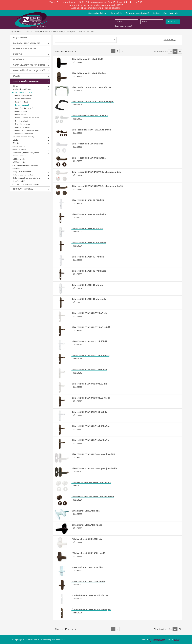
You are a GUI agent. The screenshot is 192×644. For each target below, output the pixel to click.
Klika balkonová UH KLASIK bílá (87, 59)
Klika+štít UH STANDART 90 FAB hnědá (91, 398)
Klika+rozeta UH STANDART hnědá (89, 158)
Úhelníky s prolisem (23, 124)
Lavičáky (16, 168)
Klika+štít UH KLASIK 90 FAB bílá (88, 257)
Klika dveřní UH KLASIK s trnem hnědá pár (93, 101)
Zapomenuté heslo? (124, 26)
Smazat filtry (169, 39)
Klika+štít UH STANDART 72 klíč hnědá (90, 355)
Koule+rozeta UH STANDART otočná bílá (91, 482)
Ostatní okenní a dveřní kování (27, 118)
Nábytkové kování (22, 121)
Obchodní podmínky (97, 13)
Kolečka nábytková (23, 127)
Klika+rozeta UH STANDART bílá (87, 144)
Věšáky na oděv (19, 159)
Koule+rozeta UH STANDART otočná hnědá (93, 497)
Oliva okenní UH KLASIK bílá (86, 511)
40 (175, 52)
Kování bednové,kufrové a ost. (27, 130)
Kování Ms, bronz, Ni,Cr (25, 108)
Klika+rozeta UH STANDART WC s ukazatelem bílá (96, 172)
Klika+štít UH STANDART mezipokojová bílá (93, 454)
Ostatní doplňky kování (24, 134)
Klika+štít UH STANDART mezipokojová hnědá (94, 468)
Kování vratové (21, 111)
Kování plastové (22, 105)
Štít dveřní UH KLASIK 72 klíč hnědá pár (91, 609)
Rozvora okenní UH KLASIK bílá (87, 567)
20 (170, 52)
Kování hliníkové (22, 102)
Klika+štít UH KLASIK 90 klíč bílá (87, 285)
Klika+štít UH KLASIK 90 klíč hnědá (89, 299)
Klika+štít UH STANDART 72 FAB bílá (89, 313)
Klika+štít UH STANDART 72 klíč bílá (89, 341)
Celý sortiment (16, 32)
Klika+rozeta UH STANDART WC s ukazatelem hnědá (97, 186)
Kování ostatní (21, 115)
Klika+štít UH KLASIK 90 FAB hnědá (89, 271)
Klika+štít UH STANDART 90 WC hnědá (90, 440)
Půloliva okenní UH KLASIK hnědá (88, 553)
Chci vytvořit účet (171, 13)
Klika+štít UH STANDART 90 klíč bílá (89, 412)
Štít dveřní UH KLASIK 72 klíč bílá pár (90, 595)
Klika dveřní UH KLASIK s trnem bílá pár (91, 87)
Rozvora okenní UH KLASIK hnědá (88, 581)
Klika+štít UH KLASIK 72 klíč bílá (87, 228)
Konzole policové (20, 156)
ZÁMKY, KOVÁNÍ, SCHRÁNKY (38, 32)
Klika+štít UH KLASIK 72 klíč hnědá (89, 243)
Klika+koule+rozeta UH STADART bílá (90, 116)
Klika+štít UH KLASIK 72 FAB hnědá (89, 214)
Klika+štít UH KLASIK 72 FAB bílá (88, 200)
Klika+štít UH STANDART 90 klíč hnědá (90, 426)
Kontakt (156, 13)
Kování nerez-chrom (23, 99)
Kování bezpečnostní (23, 96)
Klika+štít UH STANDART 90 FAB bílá (89, 384)
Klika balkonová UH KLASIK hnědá (89, 73)
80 (180, 52)
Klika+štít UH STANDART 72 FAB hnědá (91, 327)
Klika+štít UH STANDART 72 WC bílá (89, 370)
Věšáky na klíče (19, 162)
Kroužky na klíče (19, 181)
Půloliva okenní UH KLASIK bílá (87, 539)
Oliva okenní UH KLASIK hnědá (87, 525)
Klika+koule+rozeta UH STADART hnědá (91, 130)
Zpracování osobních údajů (137, 13)
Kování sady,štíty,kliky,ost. (64, 32)
